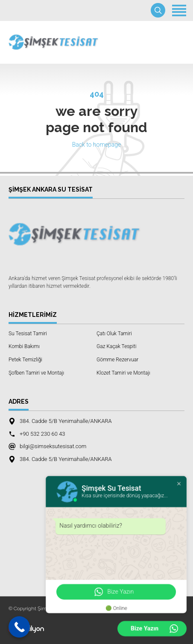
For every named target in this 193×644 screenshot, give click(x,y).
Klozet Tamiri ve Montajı (123, 373)
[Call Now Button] (19, 627)
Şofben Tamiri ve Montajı (36, 373)
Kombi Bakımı (24, 346)
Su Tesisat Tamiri (28, 334)
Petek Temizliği (25, 360)
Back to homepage (97, 145)
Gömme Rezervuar (117, 360)
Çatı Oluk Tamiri (114, 334)
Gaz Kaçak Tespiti (116, 346)
